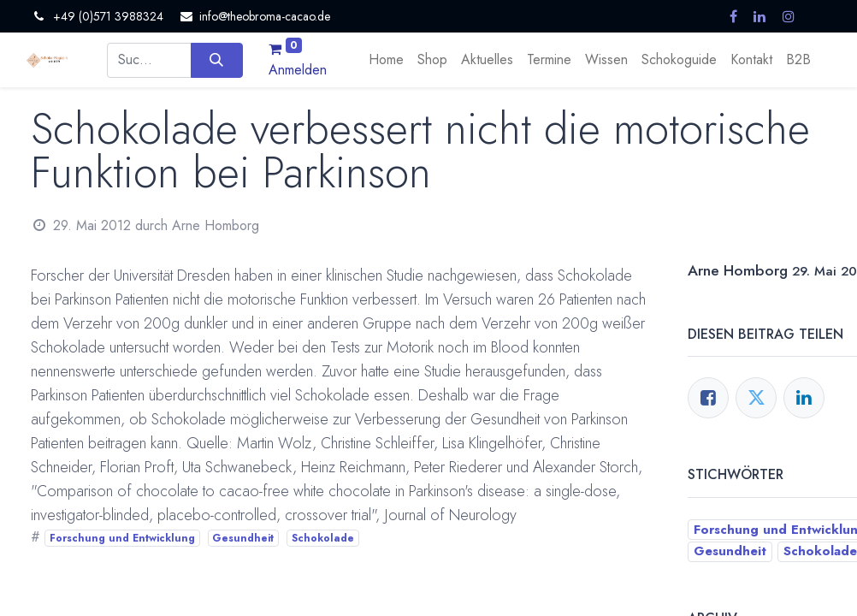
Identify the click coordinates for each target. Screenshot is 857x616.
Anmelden (298, 70)
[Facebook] (708, 398)
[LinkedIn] (804, 398)
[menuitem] (386, 60)
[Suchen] (217, 60)
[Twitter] (756, 398)
